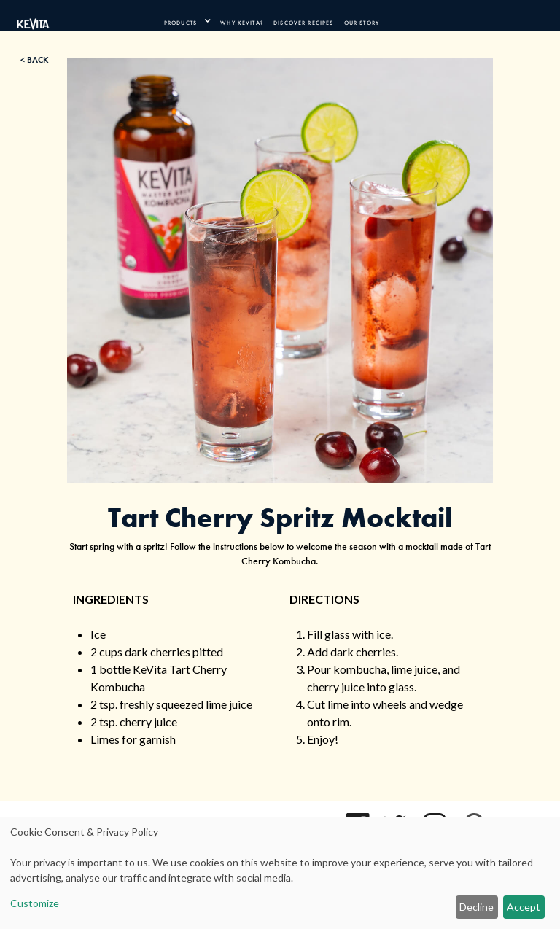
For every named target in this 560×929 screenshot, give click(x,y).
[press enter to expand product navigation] (204, 21)
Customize (35, 903)
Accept (524, 907)
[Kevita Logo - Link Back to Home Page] (34, 21)
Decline (477, 907)
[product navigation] (187, 21)
